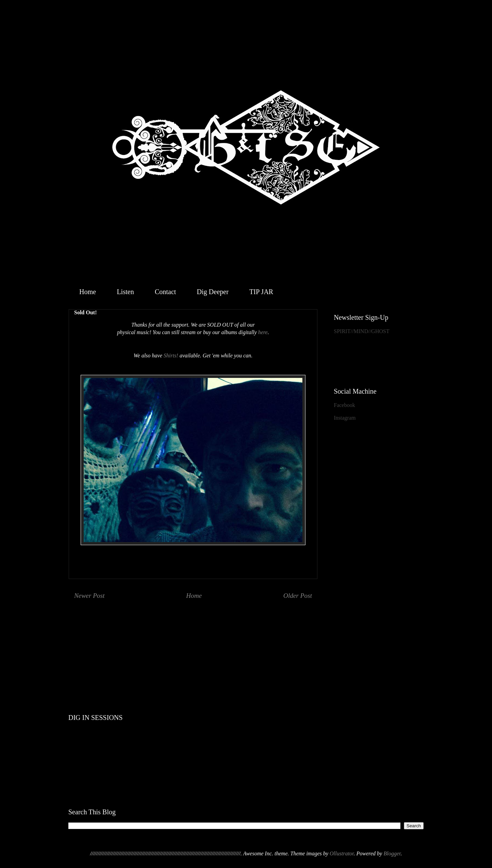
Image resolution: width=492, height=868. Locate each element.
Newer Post (89, 596)
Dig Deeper (213, 292)
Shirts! (171, 356)
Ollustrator (342, 853)
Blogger (392, 853)
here (263, 332)
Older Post (298, 596)
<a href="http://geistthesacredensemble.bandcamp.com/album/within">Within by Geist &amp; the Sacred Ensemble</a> (246, 641)
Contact (165, 292)
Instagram (345, 418)
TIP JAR (261, 292)
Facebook (344, 405)
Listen (125, 292)
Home (88, 292)
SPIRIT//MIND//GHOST (362, 331)
